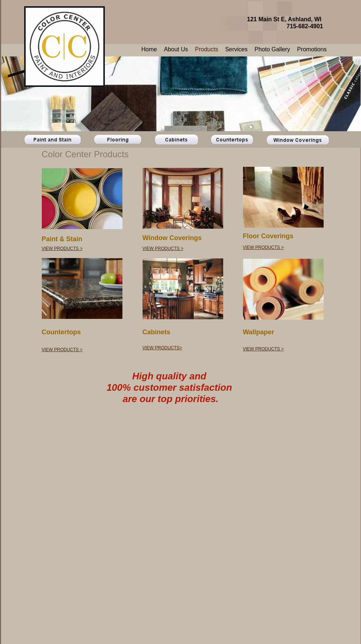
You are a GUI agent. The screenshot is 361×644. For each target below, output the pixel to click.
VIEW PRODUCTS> (162, 348)
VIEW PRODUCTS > (62, 249)
